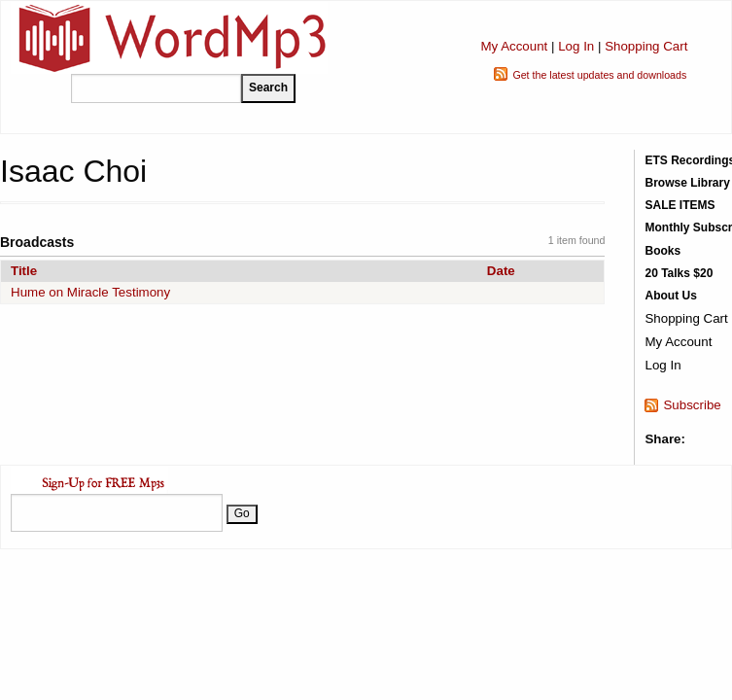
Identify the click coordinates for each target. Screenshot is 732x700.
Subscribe (692, 405)
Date (501, 271)
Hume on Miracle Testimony (90, 292)
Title (24, 271)
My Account (514, 46)
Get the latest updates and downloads (599, 75)
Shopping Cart (646, 46)
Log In (576, 46)
